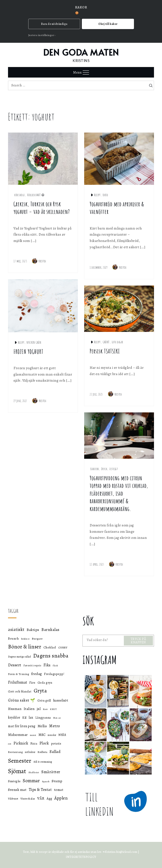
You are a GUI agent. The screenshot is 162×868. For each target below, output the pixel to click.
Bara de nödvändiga (54, 24)
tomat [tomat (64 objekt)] (59, 790)
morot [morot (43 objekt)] (33, 735)
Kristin (39, 261)
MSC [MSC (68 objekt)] (42, 735)
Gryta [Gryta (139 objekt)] (40, 691)
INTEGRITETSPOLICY (81, 857)
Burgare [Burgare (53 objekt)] (37, 639)
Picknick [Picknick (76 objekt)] (21, 743)
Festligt (114, 469)
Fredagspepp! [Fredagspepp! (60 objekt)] (54, 674)
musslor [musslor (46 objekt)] (52, 735)
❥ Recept (95, 195)
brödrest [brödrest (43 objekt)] (25, 639)
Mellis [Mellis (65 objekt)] (42, 726)
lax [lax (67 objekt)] (31, 717)
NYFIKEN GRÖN (34, 342)
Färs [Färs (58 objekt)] (32, 683)
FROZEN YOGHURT (28, 352)
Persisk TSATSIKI (105, 351)
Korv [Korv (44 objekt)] (45, 709)
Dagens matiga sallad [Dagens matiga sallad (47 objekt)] (19, 657)
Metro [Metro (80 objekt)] (55, 726)
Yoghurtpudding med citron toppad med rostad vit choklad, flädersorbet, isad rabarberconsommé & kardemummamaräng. (119, 493)
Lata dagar (117, 342)
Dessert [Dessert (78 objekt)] (15, 665)
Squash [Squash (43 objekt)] (46, 781)
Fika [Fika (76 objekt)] (47, 665)
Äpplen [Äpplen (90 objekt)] (61, 798)
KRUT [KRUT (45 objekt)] (53, 709)
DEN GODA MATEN (81, 52)
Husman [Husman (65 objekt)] (15, 709)
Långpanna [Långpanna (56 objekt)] (43, 718)
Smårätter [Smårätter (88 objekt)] (51, 772)
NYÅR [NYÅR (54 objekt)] (62, 735)
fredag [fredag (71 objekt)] (37, 674)
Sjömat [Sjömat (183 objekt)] (17, 771)
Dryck (104, 469)
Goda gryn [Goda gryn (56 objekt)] (45, 683)
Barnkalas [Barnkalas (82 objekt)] (50, 630)
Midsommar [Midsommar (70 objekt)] (18, 735)
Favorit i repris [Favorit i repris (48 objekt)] (32, 665)
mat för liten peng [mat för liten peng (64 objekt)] (22, 726)
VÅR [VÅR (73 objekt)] (41, 798)
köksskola (20, 195)
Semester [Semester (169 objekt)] (20, 761)
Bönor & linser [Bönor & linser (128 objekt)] (25, 647)
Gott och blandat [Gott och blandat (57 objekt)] (20, 691)
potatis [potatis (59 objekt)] (56, 743)
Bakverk (95, 469)
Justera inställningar (41, 35)
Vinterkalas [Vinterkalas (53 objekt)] (28, 799)
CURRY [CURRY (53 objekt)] (63, 647)
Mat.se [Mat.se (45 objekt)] (57, 718)
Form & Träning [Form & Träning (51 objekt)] (18, 674)
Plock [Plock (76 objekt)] (44, 743)
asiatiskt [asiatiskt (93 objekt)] (16, 629)
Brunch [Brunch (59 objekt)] (13, 639)
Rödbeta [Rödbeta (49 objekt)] (43, 752)
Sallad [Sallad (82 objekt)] (55, 752)
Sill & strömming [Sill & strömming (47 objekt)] (43, 762)
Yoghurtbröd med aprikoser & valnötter (117, 208)
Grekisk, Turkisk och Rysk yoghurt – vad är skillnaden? (42, 208)
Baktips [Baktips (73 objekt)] (33, 630)
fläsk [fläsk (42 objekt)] (55, 666)
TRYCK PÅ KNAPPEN (138, 641)
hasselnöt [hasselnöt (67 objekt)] (61, 700)
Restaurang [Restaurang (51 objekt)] (15, 752)
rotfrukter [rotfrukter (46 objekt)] (30, 752)
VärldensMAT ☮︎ (36, 195)
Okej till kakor (108, 24)
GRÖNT (106, 342)
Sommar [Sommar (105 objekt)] (31, 781)
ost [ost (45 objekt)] (10, 744)
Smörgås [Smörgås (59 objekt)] (14, 781)
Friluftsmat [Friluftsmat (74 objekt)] (18, 682)
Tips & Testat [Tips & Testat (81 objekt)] (40, 790)
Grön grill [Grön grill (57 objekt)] (44, 700)
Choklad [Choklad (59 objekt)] (50, 647)
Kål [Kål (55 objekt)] (24, 718)
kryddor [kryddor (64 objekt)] (14, 718)
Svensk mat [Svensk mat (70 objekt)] (17, 790)
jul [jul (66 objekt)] (39, 709)
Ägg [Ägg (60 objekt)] (49, 798)
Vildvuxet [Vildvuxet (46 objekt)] (13, 799)
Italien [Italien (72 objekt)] (29, 709)
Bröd (105, 195)
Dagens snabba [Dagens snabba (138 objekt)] (51, 656)
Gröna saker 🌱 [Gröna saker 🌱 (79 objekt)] (22, 700)
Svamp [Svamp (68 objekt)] (57, 781)
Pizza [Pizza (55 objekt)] (34, 744)
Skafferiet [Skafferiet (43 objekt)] (34, 772)
